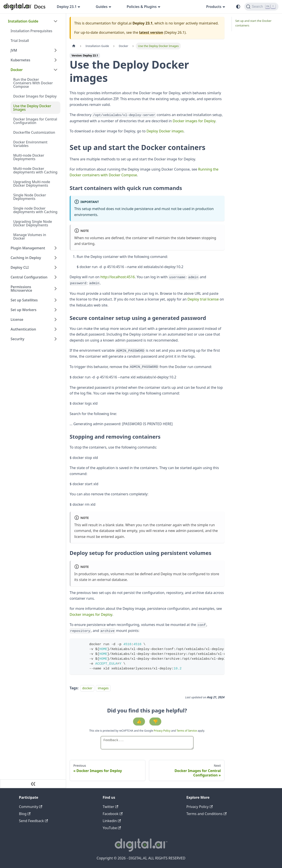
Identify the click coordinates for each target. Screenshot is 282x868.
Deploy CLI (20, 267)
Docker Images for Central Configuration (35, 121)
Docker (17, 70)
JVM (14, 50)
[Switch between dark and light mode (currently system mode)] (238, 7)
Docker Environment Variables (30, 144)
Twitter (110, 807)
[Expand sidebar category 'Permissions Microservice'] (56, 289)
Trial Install (20, 41)
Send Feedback (33, 821)
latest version (151, 32)
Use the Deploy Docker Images (32, 108)
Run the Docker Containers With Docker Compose (33, 83)
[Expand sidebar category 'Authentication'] (56, 329)
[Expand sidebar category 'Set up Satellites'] (56, 300)
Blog (25, 814)
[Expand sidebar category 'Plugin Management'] (56, 248)
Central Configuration (29, 277)
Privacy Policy (162, 731)
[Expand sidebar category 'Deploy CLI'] (56, 267)
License (17, 319)
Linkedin (112, 821)
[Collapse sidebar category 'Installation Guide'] (56, 21)
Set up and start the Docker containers (253, 23)
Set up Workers (23, 310)
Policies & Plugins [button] (142, 7)
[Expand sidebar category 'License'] (56, 319)
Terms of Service (187, 731)
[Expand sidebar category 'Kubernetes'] (56, 60)
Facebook (113, 814)
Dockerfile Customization (34, 132)
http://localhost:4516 (118, 277)
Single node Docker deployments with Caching (35, 210)
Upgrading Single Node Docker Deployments (33, 223)
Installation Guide (23, 21)
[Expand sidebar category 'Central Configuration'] (56, 277)
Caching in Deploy (26, 258)
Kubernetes (20, 60)
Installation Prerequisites (31, 31)
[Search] (261, 7)
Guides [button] (102, 7)
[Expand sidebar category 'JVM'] (56, 50)
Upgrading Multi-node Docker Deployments (32, 184)
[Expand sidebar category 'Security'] (56, 339)
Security (17, 339)
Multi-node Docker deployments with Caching (35, 170)
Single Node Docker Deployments (30, 197)
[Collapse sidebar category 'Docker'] (56, 70)
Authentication (23, 329)
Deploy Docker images (165, 131)
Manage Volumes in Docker (30, 237)
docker (87, 688)
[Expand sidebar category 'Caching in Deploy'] (56, 258)
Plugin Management (28, 248)
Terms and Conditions (206, 814)
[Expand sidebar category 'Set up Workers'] (56, 310)
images (103, 688)
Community (31, 807)
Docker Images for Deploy (35, 96)
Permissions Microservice (21, 289)
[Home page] (74, 46)
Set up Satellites (24, 300)
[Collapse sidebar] (33, 784)
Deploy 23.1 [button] (67, 7)
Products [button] (214, 7)
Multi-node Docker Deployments (29, 157)
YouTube (112, 828)
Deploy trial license (203, 299)
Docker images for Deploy (194, 121)
